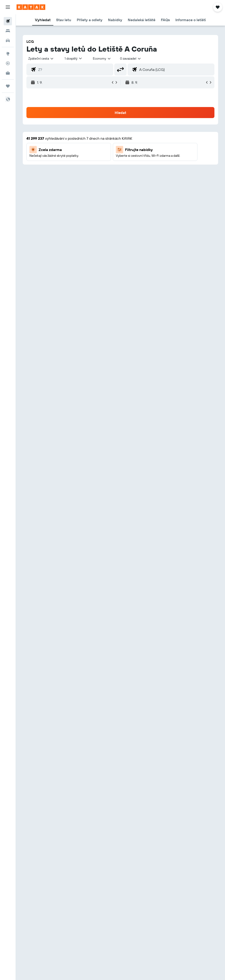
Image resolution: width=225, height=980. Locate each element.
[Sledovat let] (8, 63)
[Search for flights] (8, 21)
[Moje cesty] (8, 86)
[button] (8, 7)
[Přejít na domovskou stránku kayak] (31, 7)
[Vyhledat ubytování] (8, 31)
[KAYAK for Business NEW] (8, 73)
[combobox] (102, 58)
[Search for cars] (8, 41)
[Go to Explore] (8, 54)
